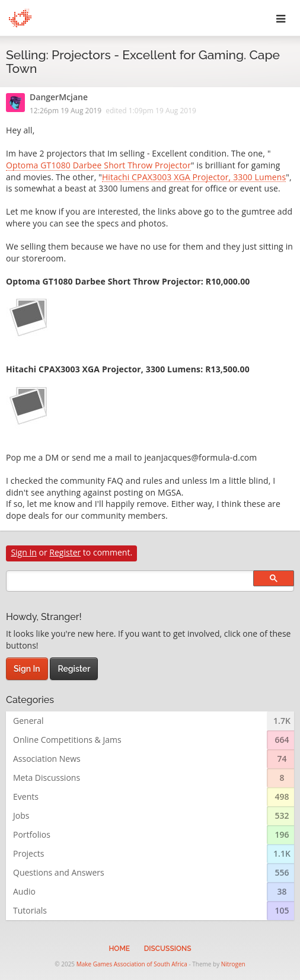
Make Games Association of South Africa (132, 964)
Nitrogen (233, 964)
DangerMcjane (59, 98)
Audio (24, 891)
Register (65, 552)
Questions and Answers (59, 872)
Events (26, 797)
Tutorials (30, 910)
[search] (150, 581)
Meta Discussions (47, 778)
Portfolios (32, 834)
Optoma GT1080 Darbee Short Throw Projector (98, 166)
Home (119, 949)
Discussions (168, 949)
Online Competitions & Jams (67, 740)
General (28, 721)
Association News (47, 759)
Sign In (24, 552)
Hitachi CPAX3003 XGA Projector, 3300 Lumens (194, 178)
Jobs (21, 815)
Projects (28, 853)
